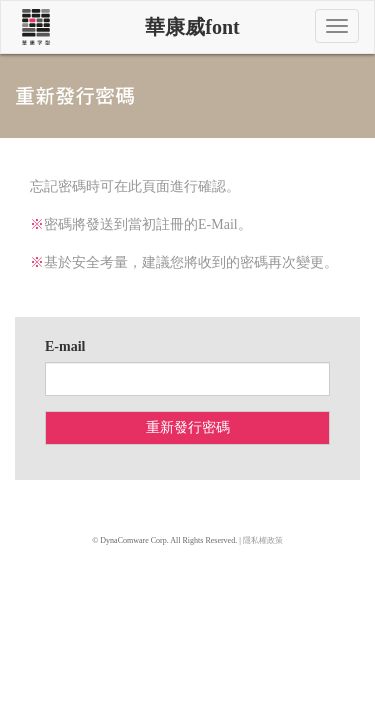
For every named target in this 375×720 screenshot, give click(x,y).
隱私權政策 (263, 540)
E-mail (65, 346)
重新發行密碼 (188, 427)
